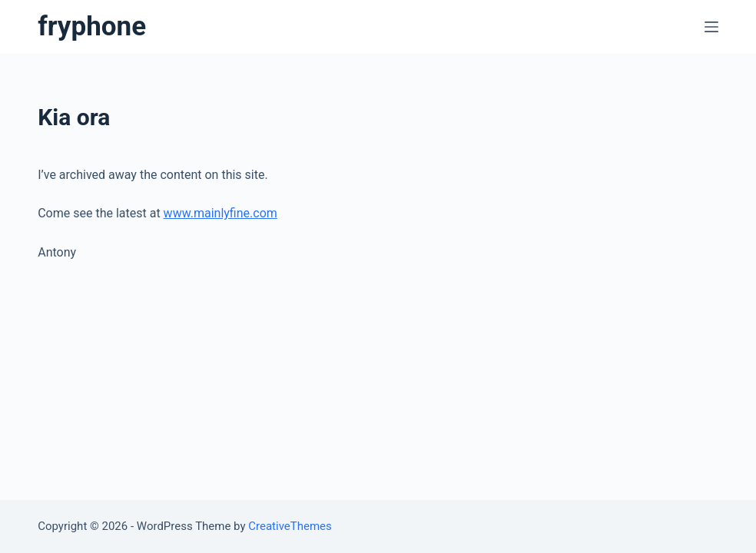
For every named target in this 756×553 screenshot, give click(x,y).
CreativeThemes (290, 526)
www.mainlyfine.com (220, 213)
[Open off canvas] (711, 27)
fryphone (92, 26)
